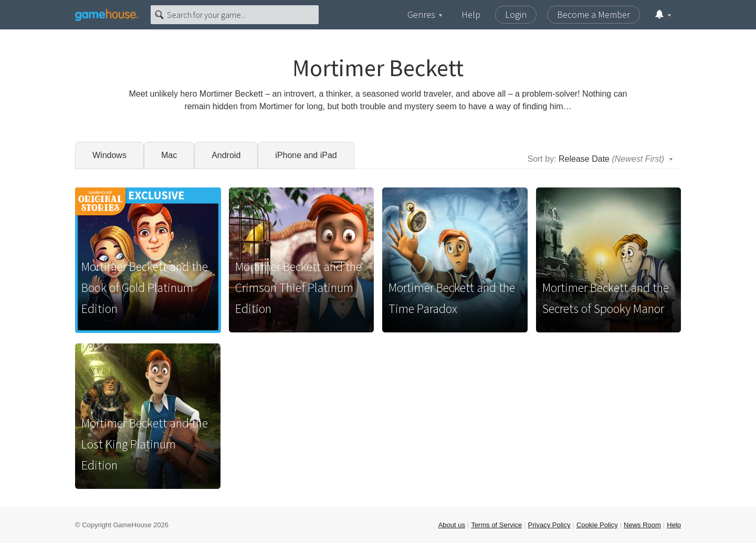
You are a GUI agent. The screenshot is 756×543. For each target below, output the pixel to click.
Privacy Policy (549, 525)
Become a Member (594, 14)
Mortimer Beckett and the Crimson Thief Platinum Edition (298, 288)
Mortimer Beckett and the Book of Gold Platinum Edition (145, 288)
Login (516, 14)
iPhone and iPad (306, 155)
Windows (109, 155)
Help (471, 14)
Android (226, 155)
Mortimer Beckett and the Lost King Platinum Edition (145, 444)
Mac (169, 155)
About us (452, 525)
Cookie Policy (597, 525)
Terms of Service (496, 525)
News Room (642, 525)
